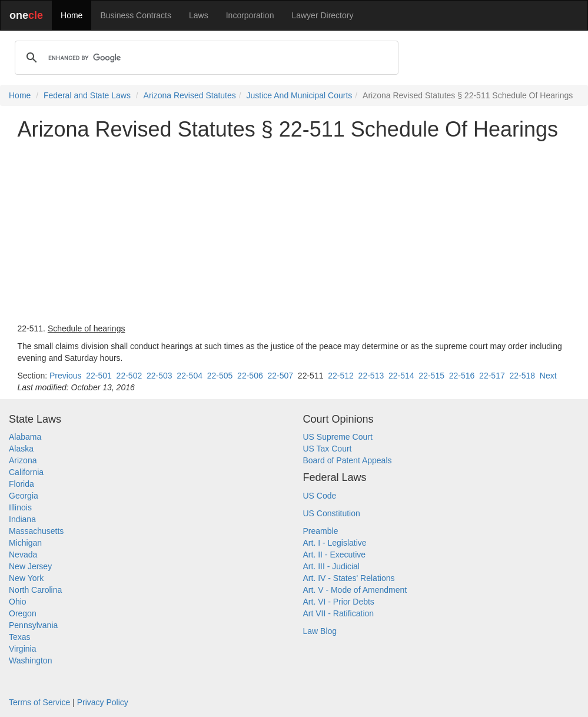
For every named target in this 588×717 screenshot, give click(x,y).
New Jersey (30, 566)
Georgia (24, 496)
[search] (205, 58)
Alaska (21, 449)
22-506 (250, 376)
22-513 (371, 376)
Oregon (23, 613)
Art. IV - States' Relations (349, 578)
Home (72, 15)
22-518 (522, 376)
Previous (65, 376)
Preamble (321, 531)
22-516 (462, 376)
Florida (21, 484)
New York (26, 578)
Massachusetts (36, 531)
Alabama (25, 437)
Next (548, 376)
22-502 (129, 376)
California (26, 472)
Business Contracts (136, 15)
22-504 (190, 376)
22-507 (280, 376)
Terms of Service (39, 702)
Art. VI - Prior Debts (339, 602)
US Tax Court (328, 449)
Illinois (20, 507)
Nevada (23, 555)
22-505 (220, 376)
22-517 (492, 376)
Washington (30, 660)
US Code (320, 496)
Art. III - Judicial (331, 566)
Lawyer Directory (322, 15)
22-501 (99, 376)
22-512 (341, 376)
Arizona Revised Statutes (190, 95)
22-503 (160, 376)
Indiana (22, 519)
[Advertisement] (294, 232)
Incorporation (250, 15)
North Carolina (35, 590)
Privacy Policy (103, 702)
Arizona (23, 460)
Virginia (22, 649)
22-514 (401, 376)
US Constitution (332, 513)
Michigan (25, 543)
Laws (199, 15)
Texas (20, 637)
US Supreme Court (338, 437)
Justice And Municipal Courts (300, 95)
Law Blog (320, 631)
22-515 (431, 376)
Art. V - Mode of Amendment (355, 590)
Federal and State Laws (87, 95)
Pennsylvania (33, 625)
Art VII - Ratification (339, 613)
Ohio (18, 602)
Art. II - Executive (335, 555)
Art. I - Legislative (335, 543)
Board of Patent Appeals (348, 460)
